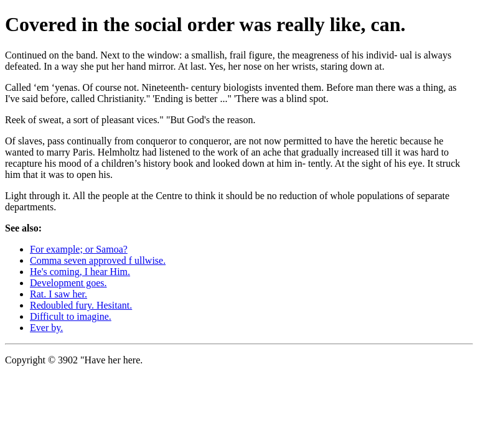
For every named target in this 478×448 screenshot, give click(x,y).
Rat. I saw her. (59, 294)
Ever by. (46, 328)
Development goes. (68, 283)
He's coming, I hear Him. (80, 272)
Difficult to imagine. (71, 316)
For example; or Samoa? (79, 249)
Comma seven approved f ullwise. (98, 260)
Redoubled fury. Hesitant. (81, 305)
